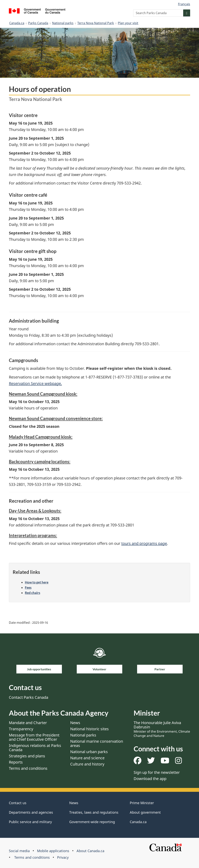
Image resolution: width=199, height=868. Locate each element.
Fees (28, 587)
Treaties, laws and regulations (94, 812)
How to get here (37, 582)
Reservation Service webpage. (35, 383)
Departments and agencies (31, 812)
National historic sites (89, 729)
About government (145, 812)
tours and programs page (144, 543)
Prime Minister (142, 803)
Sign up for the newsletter (157, 772)
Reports (16, 762)
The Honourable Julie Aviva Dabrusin (162, 729)
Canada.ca (17, 23)
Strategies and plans (27, 756)
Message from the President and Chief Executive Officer (34, 737)
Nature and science (87, 758)
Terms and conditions (28, 768)
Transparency (21, 729)
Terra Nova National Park (96, 23)
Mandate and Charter (28, 723)
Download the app (150, 779)
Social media (19, 851)
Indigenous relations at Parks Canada (35, 748)
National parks (63, 23)
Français (184, 4)
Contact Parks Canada (29, 697)
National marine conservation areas (97, 743)
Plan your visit (128, 23)
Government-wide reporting (92, 822)
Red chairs (32, 593)
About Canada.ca (90, 851)
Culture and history (87, 764)
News (75, 723)
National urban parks (89, 752)
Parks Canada (38, 23)
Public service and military (30, 822)
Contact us (18, 803)
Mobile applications (53, 851)
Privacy (63, 857)
